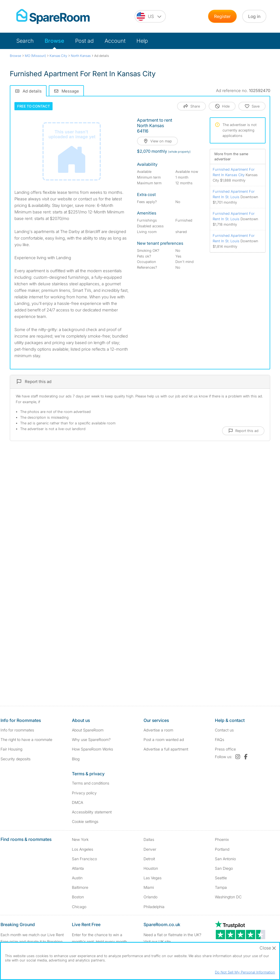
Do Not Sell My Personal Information (245, 972)
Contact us (224, 730)
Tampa (221, 887)
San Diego (224, 868)
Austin (77, 878)
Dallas (149, 839)
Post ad (84, 41)
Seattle (221, 878)
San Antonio (225, 859)
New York (80, 839)
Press (225, 749)
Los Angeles (83, 849)
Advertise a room (158, 730)
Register (222, 16)
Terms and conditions (91, 783)
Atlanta (78, 868)
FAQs (220, 739)
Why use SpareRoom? (91, 739)
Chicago (79, 907)
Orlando (150, 897)
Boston (78, 897)
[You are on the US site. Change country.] (150, 16)
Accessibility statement (92, 812)
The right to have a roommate (26, 739)
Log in (254, 16)
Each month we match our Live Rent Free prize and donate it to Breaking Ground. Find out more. (32, 941)
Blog (76, 759)
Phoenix (222, 839)
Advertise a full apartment (166, 749)
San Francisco (84, 859)
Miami (149, 887)
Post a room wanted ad (164, 739)
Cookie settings (85, 821)
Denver (150, 849)
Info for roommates (17, 730)
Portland (222, 849)
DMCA (77, 802)
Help (142, 41)
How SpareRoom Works (92, 749)
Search (25, 41)
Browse (54, 41)
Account (115, 41)
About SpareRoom (88, 730)
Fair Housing (11, 749)
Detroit (149, 859)
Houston (151, 868)
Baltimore (80, 887)
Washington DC (228, 897)
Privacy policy (84, 793)
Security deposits (16, 759)
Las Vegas (153, 878)
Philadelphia (154, 907)
